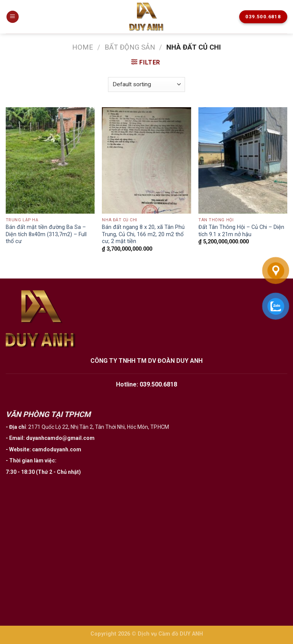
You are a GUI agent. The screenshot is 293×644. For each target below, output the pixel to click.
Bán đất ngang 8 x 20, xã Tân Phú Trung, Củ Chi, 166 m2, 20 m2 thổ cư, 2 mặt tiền (143, 234)
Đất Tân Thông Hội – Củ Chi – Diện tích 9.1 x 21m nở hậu (241, 231)
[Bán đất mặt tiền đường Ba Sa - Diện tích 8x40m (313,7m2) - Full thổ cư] (50, 160)
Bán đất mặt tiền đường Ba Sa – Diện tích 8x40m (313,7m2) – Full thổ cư (46, 234)
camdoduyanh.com (57, 449)
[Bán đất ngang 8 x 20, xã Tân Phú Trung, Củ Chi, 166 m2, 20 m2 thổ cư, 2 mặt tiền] (146, 160)
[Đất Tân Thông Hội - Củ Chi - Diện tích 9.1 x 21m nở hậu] (243, 160)
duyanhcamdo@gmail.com (60, 438)
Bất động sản (130, 47)
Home (83, 47)
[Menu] (13, 17)
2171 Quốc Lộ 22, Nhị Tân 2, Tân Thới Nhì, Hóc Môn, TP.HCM (99, 427)
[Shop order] (146, 85)
